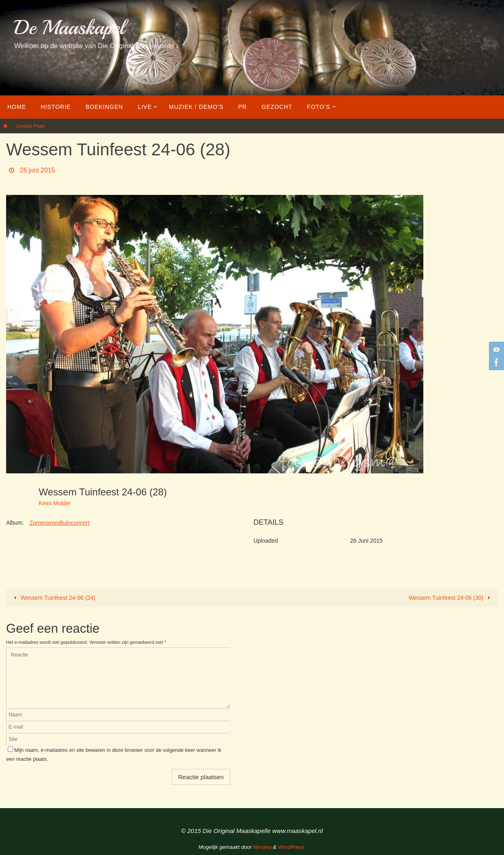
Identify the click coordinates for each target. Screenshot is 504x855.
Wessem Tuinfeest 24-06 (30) (451, 598)
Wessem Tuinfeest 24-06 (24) (53, 598)
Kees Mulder (55, 503)
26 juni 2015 (37, 170)
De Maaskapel (69, 28)
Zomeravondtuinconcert (59, 523)
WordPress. (292, 847)
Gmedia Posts (30, 126)
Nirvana (262, 847)
